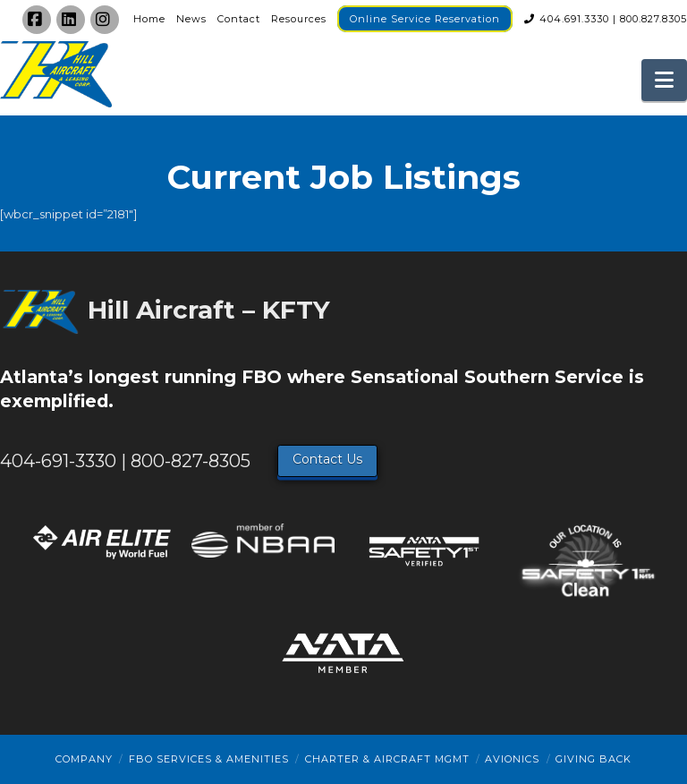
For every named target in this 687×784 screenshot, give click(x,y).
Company (84, 759)
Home (149, 19)
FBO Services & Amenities (209, 759)
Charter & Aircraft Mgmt (387, 759)
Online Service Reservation (425, 19)
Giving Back (594, 759)
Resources (299, 19)
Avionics (512, 759)
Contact (239, 19)
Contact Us (327, 459)
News (191, 19)
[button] (664, 80)
